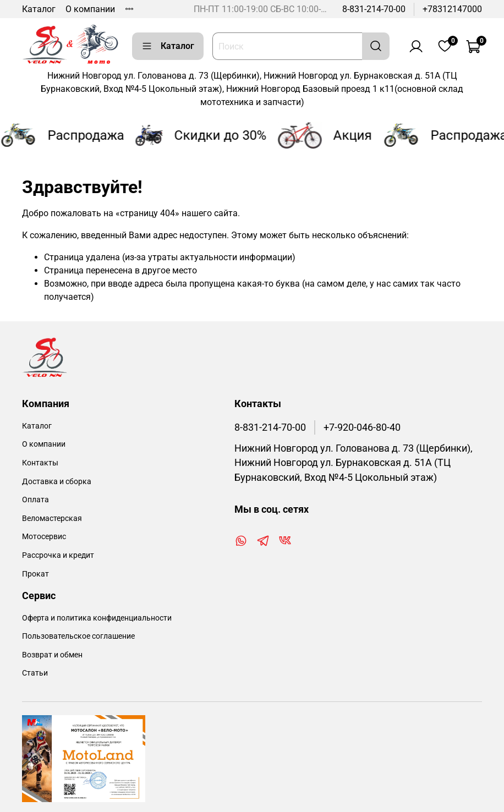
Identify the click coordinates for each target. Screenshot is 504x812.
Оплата (35, 500)
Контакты (40, 463)
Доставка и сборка (57, 482)
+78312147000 (452, 9)
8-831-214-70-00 (374, 9)
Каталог (39, 9)
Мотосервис (44, 537)
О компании (90, 9)
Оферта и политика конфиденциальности (97, 618)
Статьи (35, 673)
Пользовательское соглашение (78, 636)
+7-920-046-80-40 (362, 427)
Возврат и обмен (52, 655)
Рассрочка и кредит (58, 555)
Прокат (35, 574)
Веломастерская (52, 519)
